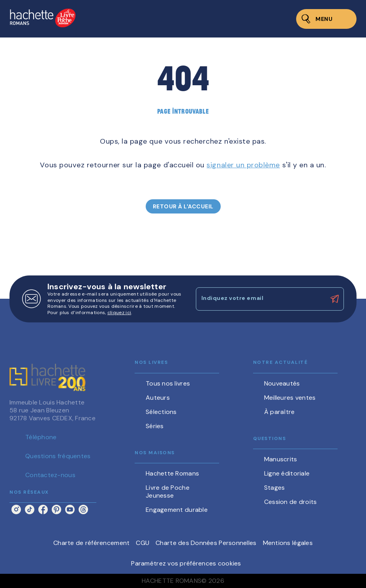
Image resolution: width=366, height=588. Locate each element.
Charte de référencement (91, 543)
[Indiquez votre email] (260, 299)
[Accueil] (43, 19)
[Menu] (326, 19)
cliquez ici (119, 313)
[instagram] (16, 509)
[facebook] (43, 509)
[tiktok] (30, 509)
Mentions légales (288, 543)
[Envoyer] (334, 299)
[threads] (83, 509)
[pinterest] (56, 509)
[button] (183, 206)
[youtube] (70, 509)
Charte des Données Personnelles (206, 543)
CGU (143, 543)
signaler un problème (243, 165)
